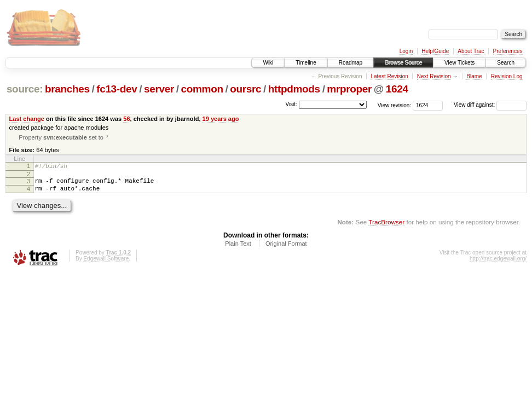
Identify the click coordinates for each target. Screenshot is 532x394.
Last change (27, 119)
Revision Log (507, 76)
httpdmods (294, 89)
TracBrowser (386, 228)
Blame (474, 76)
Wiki (268, 63)
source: (25, 89)
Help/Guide (435, 51)
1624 (397, 89)
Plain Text (238, 250)
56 (126, 119)
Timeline (306, 63)
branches (67, 89)
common (202, 89)
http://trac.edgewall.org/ (498, 265)
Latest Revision (389, 76)
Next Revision (434, 76)
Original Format (286, 250)
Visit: (291, 104)
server (159, 89)
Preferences (508, 51)
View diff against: (490, 105)
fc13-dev (117, 89)
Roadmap (351, 63)
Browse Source (403, 63)
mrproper (349, 89)
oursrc (245, 89)
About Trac (471, 51)
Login (406, 51)
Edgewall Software (106, 265)
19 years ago (221, 119)
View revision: (395, 105)
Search (506, 63)
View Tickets (459, 63)
